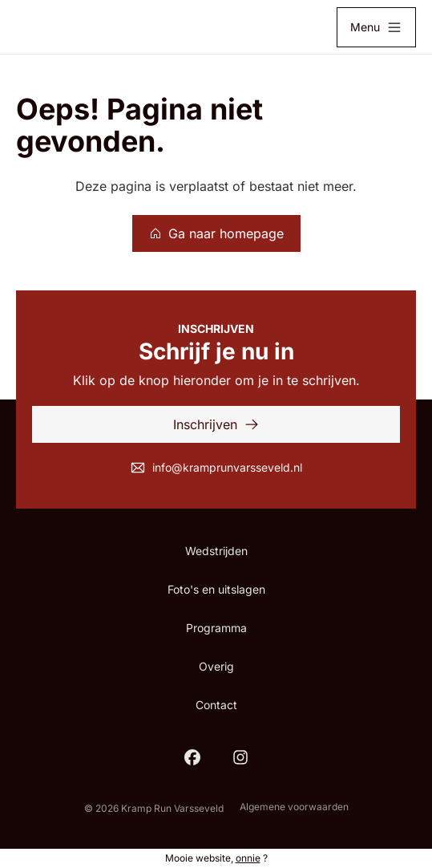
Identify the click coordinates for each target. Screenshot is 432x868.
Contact (216, 705)
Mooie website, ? (216, 858)
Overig (216, 666)
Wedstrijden (216, 551)
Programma (216, 628)
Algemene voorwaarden (294, 807)
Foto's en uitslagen (216, 589)
